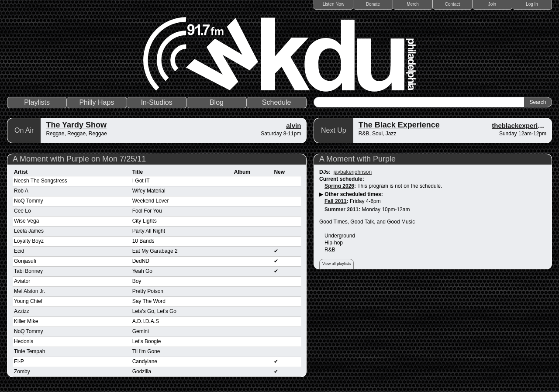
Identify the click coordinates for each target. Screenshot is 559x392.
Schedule (277, 102)
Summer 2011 (342, 210)
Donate (373, 4)
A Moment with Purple (357, 159)
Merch (413, 4)
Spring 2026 (339, 186)
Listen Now (333, 4)
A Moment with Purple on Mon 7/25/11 (79, 159)
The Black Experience (399, 125)
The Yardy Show (76, 125)
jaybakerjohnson (353, 172)
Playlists (37, 102)
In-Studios (157, 102)
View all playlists (336, 264)
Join (492, 4)
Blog (217, 102)
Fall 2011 (336, 201)
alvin (293, 126)
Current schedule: (342, 179)
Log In (532, 4)
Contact (452, 4)
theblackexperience (522, 126)
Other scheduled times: (354, 194)
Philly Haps (97, 102)
